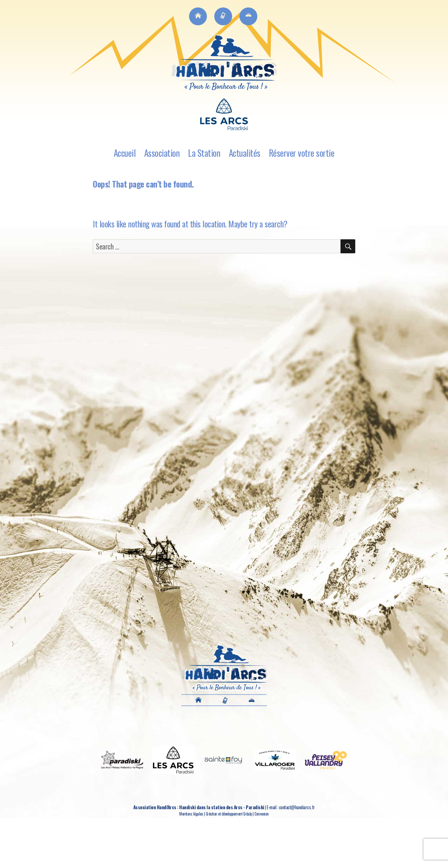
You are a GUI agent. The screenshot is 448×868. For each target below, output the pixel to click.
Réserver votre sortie (302, 153)
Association (162, 153)
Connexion (262, 814)
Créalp (248, 814)
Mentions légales (191, 814)
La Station (204, 153)
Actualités (245, 153)
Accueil (125, 153)
